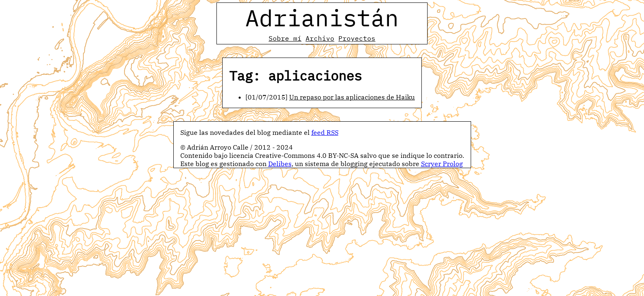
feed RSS (325, 132)
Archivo (320, 38)
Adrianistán (322, 18)
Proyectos (357, 38)
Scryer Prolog (442, 164)
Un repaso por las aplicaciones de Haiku (352, 97)
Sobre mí (285, 38)
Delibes (280, 164)
